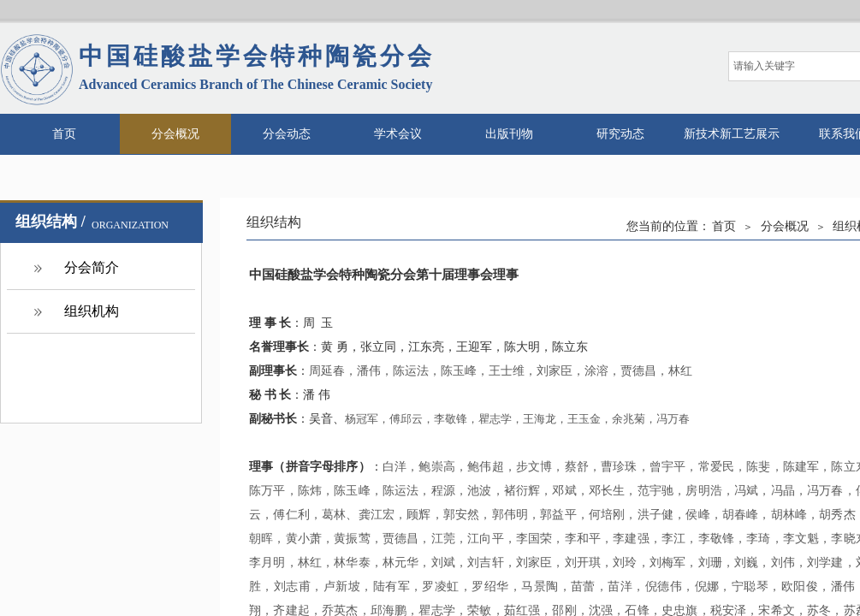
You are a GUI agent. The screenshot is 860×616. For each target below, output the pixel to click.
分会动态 (287, 134)
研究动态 (620, 134)
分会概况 (175, 134)
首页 (64, 134)
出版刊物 (509, 134)
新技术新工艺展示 (732, 134)
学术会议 (398, 134)
